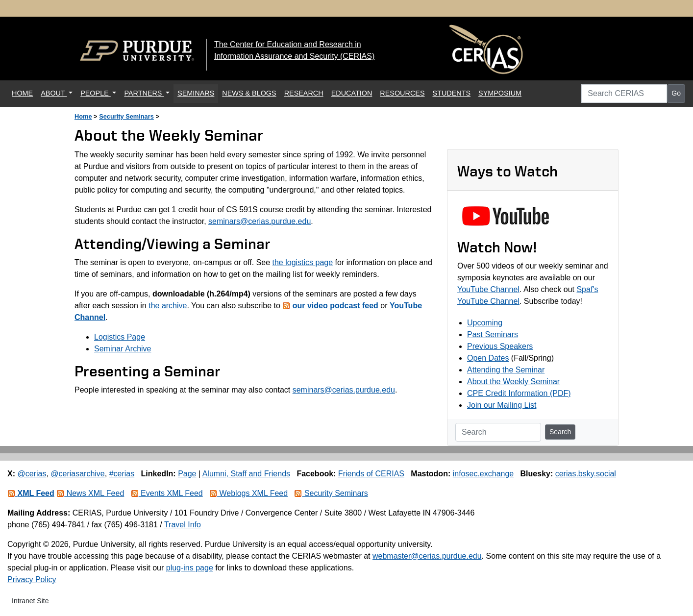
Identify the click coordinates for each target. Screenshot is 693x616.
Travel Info (183, 525)
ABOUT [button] (54, 93)
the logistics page (302, 262)
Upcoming (485, 323)
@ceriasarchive (78, 474)
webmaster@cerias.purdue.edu (427, 556)
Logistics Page (120, 337)
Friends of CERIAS (371, 474)
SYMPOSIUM (500, 93)
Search (560, 432)
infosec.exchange (483, 474)
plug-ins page (190, 568)
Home (83, 116)
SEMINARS (196, 93)
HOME (24, 92)
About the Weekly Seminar (513, 382)
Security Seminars (126, 116)
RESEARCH (304, 93)
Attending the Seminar (506, 370)
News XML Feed (90, 493)
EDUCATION (352, 93)
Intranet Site (30, 601)
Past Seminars (493, 334)
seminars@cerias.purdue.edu (260, 221)
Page (187, 474)
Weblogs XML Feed (248, 493)
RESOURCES (402, 93)
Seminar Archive (123, 349)
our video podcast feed (335, 306)
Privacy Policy (32, 579)
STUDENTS (452, 93)
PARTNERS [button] (144, 93)
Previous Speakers (500, 346)
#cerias (122, 474)
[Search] (498, 432)
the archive (168, 306)
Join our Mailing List (502, 405)
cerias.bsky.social (586, 474)
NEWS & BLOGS (249, 93)
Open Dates (488, 358)
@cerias (32, 474)
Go (676, 93)
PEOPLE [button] (96, 93)
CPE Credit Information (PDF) (519, 393)
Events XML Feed (167, 493)
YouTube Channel (488, 289)
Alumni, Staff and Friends (246, 474)
